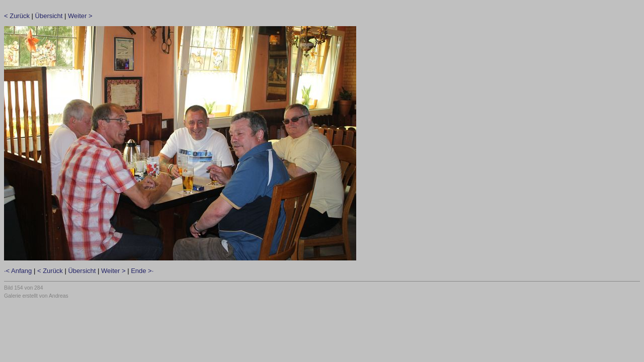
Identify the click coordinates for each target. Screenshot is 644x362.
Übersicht (49, 16)
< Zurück (17, 16)
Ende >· (142, 271)
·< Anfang (18, 271)
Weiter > (80, 16)
